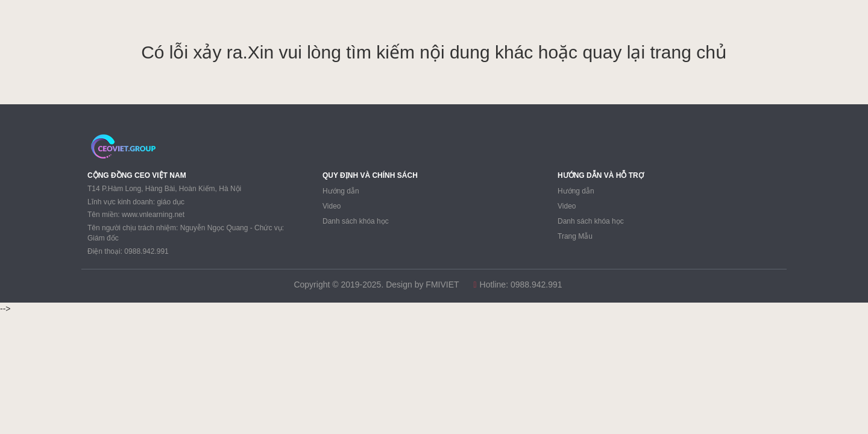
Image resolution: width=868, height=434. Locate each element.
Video (332, 206)
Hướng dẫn (341, 191)
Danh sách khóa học (356, 221)
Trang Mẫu (575, 236)
